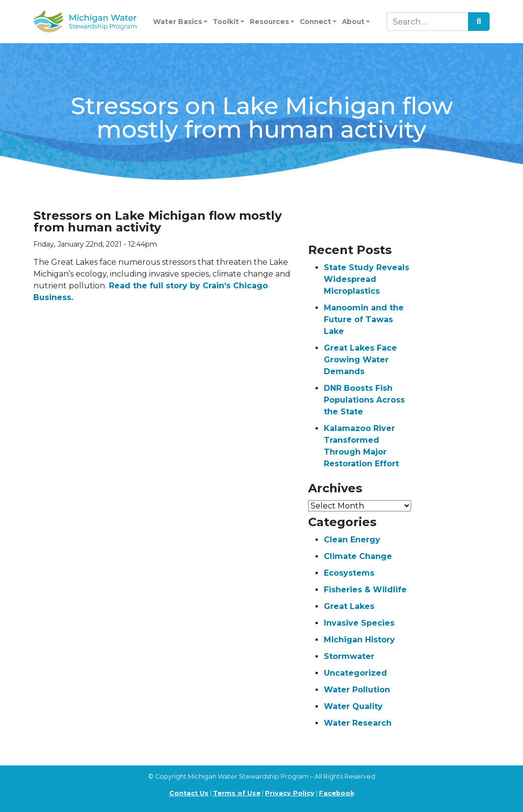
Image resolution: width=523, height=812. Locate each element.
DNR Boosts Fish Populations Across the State (364, 400)
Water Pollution (357, 690)
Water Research (358, 723)
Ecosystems (349, 573)
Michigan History (359, 640)
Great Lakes (349, 606)
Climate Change (358, 556)
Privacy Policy (290, 793)
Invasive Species (359, 623)
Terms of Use (237, 793)
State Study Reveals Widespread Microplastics (366, 279)
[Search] (428, 22)
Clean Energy (352, 540)
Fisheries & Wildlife (365, 590)
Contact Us (189, 793)
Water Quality (353, 706)
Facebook (337, 793)
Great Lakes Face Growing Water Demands (360, 360)
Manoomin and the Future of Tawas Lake (364, 319)
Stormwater (349, 656)
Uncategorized (355, 673)
